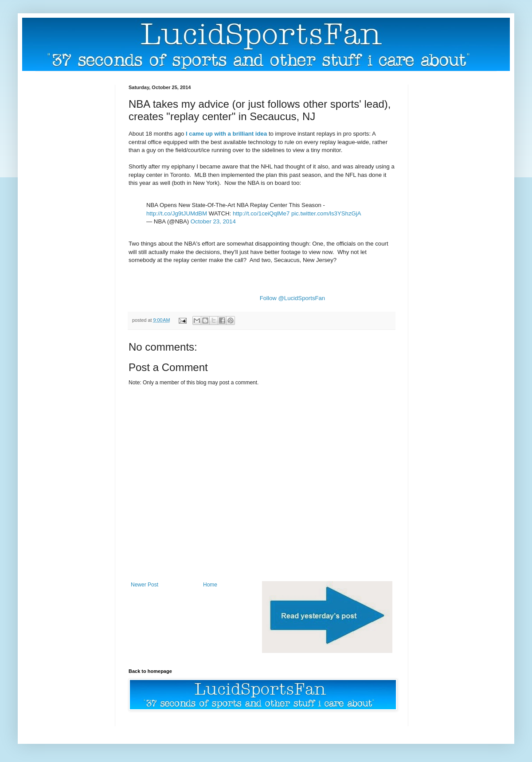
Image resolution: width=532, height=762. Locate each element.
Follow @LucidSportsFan (293, 298)
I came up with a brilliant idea (226, 134)
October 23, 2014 (213, 221)
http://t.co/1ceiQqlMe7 (261, 213)
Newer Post (145, 585)
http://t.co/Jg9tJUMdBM (177, 213)
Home (210, 585)
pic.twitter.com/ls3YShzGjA (326, 213)
